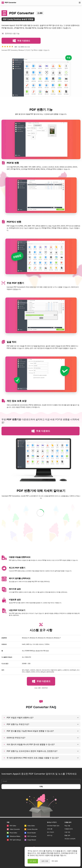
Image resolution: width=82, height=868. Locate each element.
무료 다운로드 (21, 41)
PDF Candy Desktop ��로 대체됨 (18, 20)
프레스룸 (50, 829)
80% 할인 (72, 3)
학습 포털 (67, 826)
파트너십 (50, 835)
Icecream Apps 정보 (53, 826)
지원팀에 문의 (69, 829)
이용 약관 (67, 832)
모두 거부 (45, 861)
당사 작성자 (51, 832)
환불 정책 (67, 835)
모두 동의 (33, 861)
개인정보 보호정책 (70, 839)
